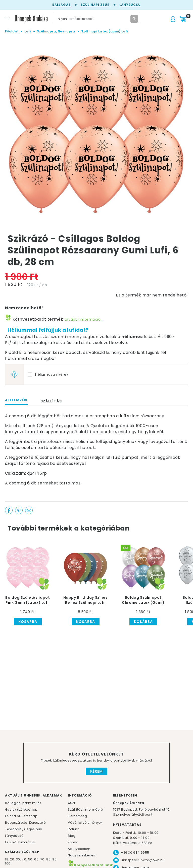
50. (31, 859)
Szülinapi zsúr (95, 5)
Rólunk (74, 829)
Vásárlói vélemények (85, 823)
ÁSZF (72, 803)
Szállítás (51, 401)
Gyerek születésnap (21, 809)
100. (8, 863)
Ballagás (62, 5)
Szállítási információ (85, 809)
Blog (72, 836)
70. (43, 859)
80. (49, 859)
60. (37, 859)
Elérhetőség (78, 816)
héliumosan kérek (52, 374)
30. (19, 859)
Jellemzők (16, 400)
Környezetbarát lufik (90, 865)
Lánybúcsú (130, 5)
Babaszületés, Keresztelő (25, 823)
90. (55, 859)
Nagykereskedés (81, 855)
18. (7, 859)
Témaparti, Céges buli (23, 829)
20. (13, 859)
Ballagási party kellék (23, 803)
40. (25, 859)
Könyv (73, 842)
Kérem (96, 771)
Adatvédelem (79, 849)
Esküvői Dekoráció (20, 842)
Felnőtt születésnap (21, 816)
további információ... (84, 319)
